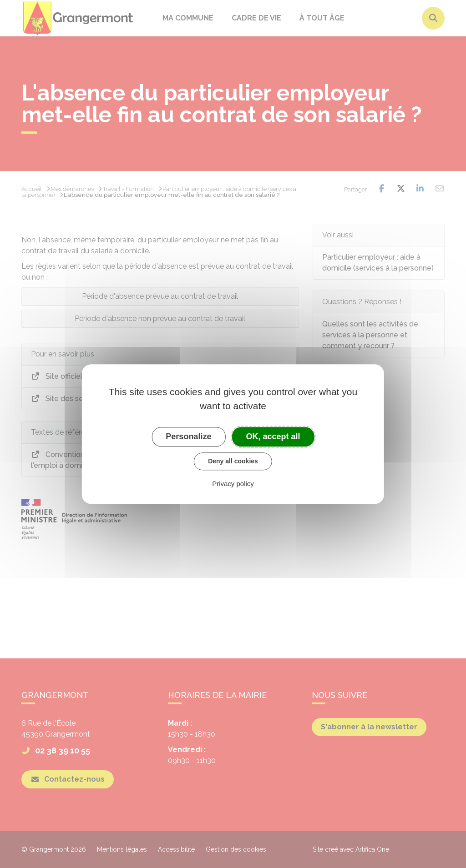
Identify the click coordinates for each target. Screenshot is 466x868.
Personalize (188, 437)
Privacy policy (233, 484)
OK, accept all (273, 437)
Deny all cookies (233, 461)
